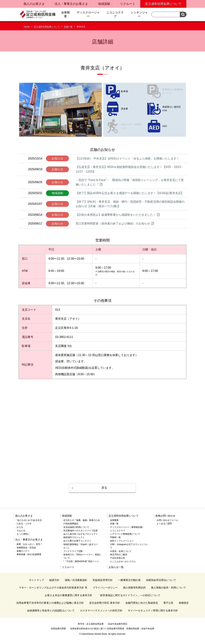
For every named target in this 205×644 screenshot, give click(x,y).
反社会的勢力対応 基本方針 (105, 603)
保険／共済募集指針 (76, 580)
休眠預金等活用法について (161, 580)
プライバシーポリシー (105, 588)
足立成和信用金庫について (47, 27)
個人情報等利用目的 (134, 588)
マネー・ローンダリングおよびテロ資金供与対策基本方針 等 (53, 588)
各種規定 (184, 603)
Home (27, 27)
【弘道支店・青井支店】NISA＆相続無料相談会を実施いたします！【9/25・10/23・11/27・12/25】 (130, 169)
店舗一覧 (68, 27)
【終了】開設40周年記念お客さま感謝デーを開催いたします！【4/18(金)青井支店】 (130, 193)
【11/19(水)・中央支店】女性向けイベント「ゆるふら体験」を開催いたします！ (127, 158)
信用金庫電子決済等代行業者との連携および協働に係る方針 (50, 603)
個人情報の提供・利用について (169, 588)
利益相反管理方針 (103, 580)
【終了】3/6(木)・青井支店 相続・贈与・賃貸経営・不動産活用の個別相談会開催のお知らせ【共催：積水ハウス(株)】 (130, 204)
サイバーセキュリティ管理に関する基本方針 (153, 610)
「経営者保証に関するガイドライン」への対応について (129, 595)
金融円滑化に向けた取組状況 (142, 603)
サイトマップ (36, 580)
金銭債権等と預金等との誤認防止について (51, 610)
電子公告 (168, 603)
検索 (183, 15)
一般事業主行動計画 (129, 580)
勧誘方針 (54, 580)
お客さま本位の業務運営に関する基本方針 (69, 595)
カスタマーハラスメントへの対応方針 (101, 610)
